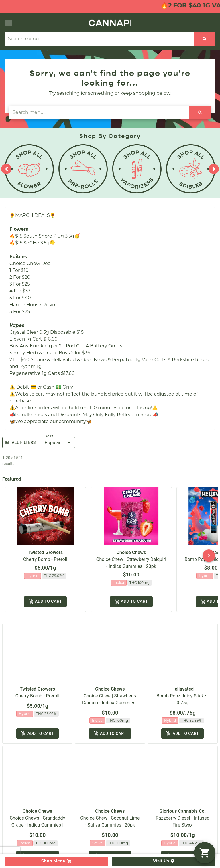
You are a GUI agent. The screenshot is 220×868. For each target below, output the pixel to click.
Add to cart (45, 602)
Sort (49, 436)
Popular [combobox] (53, 443)
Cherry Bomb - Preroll (45, 559)
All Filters (20, 442)
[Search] (205, 39)
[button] (9, 23)
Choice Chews (131, 552)
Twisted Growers (45, 552)
